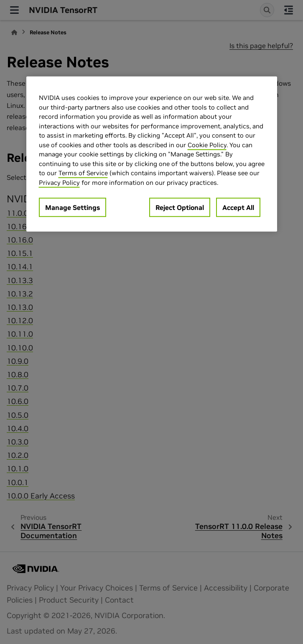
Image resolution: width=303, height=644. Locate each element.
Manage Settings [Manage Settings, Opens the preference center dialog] (73, 207)
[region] (152, 154)
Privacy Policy (59, 182)
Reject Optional (180, 207)
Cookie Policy (207, 144)
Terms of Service (83, 173)
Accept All (238, 207)
